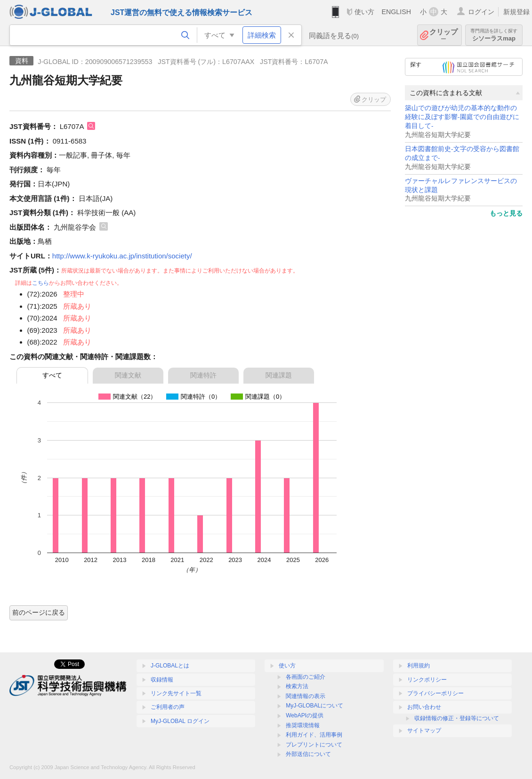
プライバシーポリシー (435, 693)
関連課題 (279, 375)
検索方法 (297, 686)
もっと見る (506, 213)
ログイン (481, 12)
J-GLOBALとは (170, 666)
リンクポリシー (427, 680)
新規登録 (516, 12)
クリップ (443, 35)
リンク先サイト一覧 (176, 693)
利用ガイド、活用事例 (314, 735)
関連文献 (128, 375)
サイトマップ (424, 731)
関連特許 (203, 375)
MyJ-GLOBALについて (314, 706)
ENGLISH (396, 12)
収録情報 (162, 680)
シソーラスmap (494, 35)
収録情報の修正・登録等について (457, 718)
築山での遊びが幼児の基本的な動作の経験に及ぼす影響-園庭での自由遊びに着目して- (462, 117)
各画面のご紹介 (306, 677)
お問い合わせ (424, 707)
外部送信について (308, 754)
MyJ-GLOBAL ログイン (180, 721)
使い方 (364, 12)
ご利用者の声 (168, 707)
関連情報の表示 (306, 696)
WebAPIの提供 (305, 715)
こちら (40, 283)
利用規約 (419, 666)
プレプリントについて (314, 745)
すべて (52, 375)
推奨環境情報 (303, 725)
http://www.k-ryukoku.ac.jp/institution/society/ (122, 256)
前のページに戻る (39, 612)
